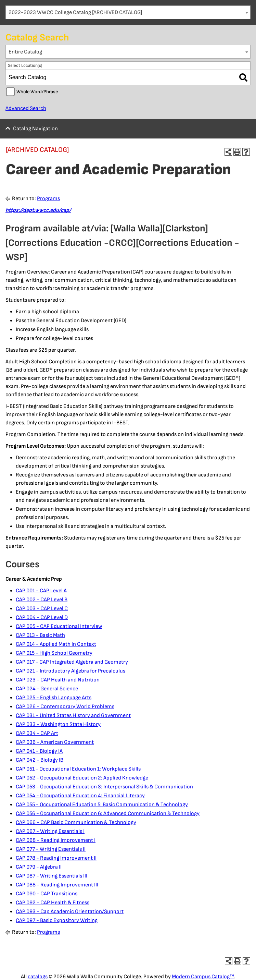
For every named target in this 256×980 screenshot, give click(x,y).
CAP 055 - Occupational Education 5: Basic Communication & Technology (102, 805)
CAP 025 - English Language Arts (54, 698)
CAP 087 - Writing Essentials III (52, 876)
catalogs (38, 977)
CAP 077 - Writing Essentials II (51, 849)
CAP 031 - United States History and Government (73, 716)
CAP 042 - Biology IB (40, 760)
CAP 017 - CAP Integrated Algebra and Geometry (72, 662)
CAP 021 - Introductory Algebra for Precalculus (71, 671)
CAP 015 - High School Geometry (54, 653)
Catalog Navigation (35, 129)
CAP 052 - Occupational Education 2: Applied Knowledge (82, 778)
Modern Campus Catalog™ (203, 977)
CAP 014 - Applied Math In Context (56, 644)
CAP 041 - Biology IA (39, 751)
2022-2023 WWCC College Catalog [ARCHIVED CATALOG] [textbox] (75, 13)
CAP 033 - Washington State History (58, 724)
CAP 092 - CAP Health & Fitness (53, 903)
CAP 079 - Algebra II (39, 867)
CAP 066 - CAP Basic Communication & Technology (76, 822)
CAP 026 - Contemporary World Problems (65, 707)
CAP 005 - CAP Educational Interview (59, 626)
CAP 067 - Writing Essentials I (50, 831)
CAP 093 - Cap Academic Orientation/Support (70, 912)
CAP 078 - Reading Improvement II (56, 858)
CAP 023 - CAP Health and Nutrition (58, 680)
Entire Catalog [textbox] (25, 52)
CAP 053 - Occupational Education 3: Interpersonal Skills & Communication (104, 787)
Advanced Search (26, 108)
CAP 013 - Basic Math (40, 635)
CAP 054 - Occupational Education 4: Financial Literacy (80, 796)
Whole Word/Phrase (37, 92)
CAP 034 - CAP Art (37, 733)
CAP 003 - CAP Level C (42, 609)
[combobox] (128, 12)
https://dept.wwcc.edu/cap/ (38, 210)
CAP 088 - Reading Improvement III (57, 885)
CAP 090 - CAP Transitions (47, 894)
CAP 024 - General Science (47, 689)
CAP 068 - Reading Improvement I (56, 840)
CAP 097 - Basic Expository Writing (57, 921)
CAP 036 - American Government (55, 742)
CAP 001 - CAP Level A (41, 591)
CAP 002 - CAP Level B (42, 600)
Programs (48, 199)
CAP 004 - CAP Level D (42, 618)
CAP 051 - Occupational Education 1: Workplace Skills (78, 769)
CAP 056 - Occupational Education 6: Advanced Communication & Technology (108, 814)
